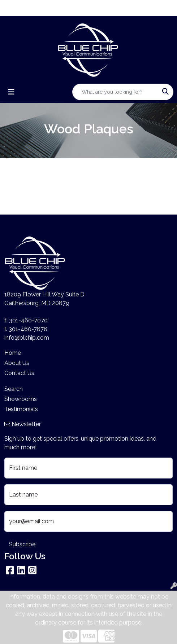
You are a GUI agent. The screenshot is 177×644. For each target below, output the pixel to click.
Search (14, 389)
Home (13, 353)
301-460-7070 (28, 320)
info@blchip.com (27, 338)
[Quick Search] (115, 92)
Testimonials (21, 409)
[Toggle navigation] (11, 92)
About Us (17, 363)
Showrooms (21, 399)
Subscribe (22, 544)
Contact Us (19, 373)
